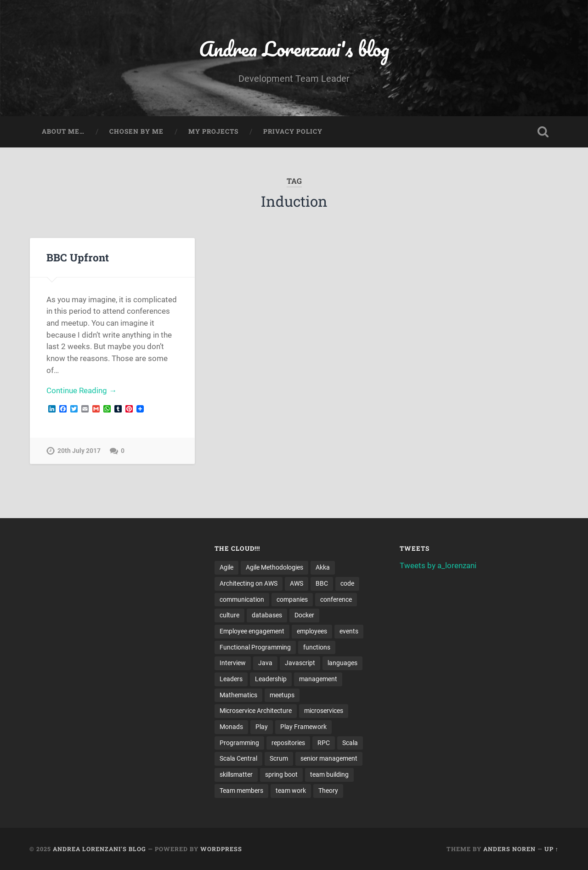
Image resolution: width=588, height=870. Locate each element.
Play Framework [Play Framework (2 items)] (303, 727)
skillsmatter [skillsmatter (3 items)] (236, 774)
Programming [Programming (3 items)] (239, 743)
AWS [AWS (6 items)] (297, 583)
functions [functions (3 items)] (317, 647)
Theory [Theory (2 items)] (328, 791)
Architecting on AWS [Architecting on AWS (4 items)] (249, 583)
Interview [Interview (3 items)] (233, 663)
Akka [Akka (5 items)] (323, 567)
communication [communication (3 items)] (242, 599)
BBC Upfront (78, 257)
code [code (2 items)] (347, 583)
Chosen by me (136, 131)
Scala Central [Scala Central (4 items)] (238, 758)
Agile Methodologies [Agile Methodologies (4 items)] (274, 567)
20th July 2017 (79, 451)
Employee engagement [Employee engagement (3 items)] (252, 631)
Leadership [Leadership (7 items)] (271, 679)
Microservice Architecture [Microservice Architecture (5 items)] (256, 711)
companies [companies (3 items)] (292, 599)
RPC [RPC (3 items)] (324, 743)
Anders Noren (509, 849)
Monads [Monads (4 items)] (231, 727)
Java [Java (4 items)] (265, 663)
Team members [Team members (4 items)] (241, 791)
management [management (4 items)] (318, 679)
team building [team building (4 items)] (329, 774)
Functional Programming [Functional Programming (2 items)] (255, 647)
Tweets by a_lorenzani (438, 565)
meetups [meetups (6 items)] (282, 695)
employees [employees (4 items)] (312, 631)
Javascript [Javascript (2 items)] (300, 663)
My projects (213, 131)
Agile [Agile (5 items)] (226, 567)
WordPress (221, 849)
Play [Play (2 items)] (262, 727)
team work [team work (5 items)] (291, 791)
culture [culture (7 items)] (229, 615)
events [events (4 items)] (349, 631)
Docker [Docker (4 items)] (304, 615)
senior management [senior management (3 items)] (329, 758)
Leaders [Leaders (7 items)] (231, 679)
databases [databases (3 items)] (267, 615)
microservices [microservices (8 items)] (324, 711)
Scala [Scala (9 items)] (350, 743)
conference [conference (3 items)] (336, 599)
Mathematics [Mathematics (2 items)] (238, 695)
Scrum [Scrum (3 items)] (279, 758)
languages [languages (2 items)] (342, 663)
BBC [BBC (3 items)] (322, 583)
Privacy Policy (293, 131)
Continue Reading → (82, 390)
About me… (63, 131)
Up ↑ (551, 849)
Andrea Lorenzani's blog (294, 48)
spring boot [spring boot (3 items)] (281, 774)
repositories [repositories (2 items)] (288, 743)
